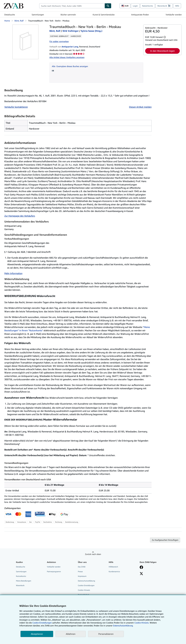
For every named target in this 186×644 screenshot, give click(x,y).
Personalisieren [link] (106, 634)
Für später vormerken (59, 41)
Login (135, 6)
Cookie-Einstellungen (42, 623)
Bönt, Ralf (19, 21)
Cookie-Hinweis (84, 590)
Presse (80, 572)
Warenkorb (20, 585)
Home (7, 21)
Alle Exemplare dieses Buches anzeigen (70, 66)
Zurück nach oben (93, 554)
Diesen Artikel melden (140, 107)
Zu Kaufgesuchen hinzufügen (165, 540)
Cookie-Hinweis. (142, 623)
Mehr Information (13, 273)
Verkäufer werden (174, 15)
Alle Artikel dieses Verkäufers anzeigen (67, 57)
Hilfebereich (113, 567)
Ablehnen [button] (71, 634)
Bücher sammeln (68, 15)
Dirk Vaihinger (71, 31)
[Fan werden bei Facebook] (141, 568)
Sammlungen (38, 15)
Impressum (82, 576)
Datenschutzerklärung (86, 581)
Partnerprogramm (54, 572)
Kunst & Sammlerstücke (104, 15)
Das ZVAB (82, 567)
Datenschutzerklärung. (123, 626)
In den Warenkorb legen (162, 51)
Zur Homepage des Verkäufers (20, 216)
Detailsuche (10, 15)
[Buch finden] (108, 6)
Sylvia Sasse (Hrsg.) (92, 31)
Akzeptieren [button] (37, 634)
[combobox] (72, 6)
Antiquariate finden (140, 15)
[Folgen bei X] (141, 574)
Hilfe (177, 6)
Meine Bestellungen (24, 581)
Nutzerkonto (148, 6)
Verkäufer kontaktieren (16, 107)
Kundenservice (114, 572)
